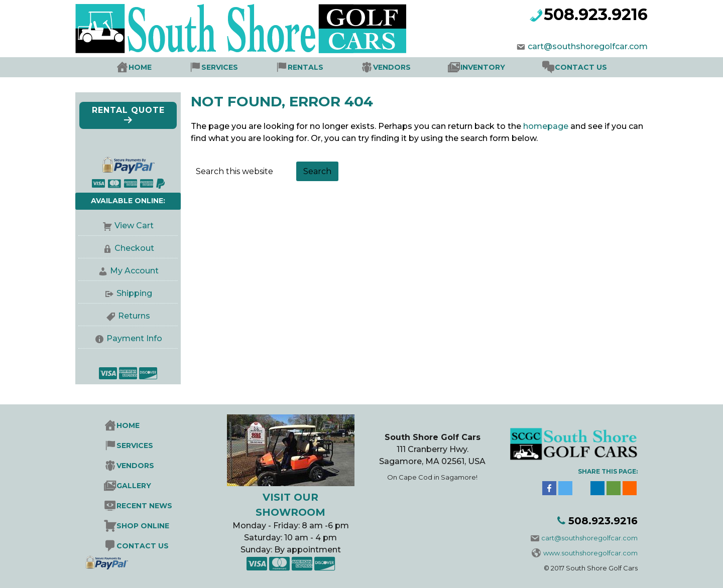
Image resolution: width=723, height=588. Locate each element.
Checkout (128, 249)
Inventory (483, 67)
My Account (128, 271)
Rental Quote (128, 115)
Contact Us (581, 67)
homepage (546, 126)
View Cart (128, 226)
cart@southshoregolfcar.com (582, 46)
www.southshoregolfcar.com (585, 553)
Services (220, 67)
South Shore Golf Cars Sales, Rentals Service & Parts (276, 29)
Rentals (306, 67)
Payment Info (128, 339)
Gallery (134, 486)
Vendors (392, 67)
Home (140, 67)
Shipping (128, 294)
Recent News (144, 506)
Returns (128, 316)
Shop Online (143, 526)
